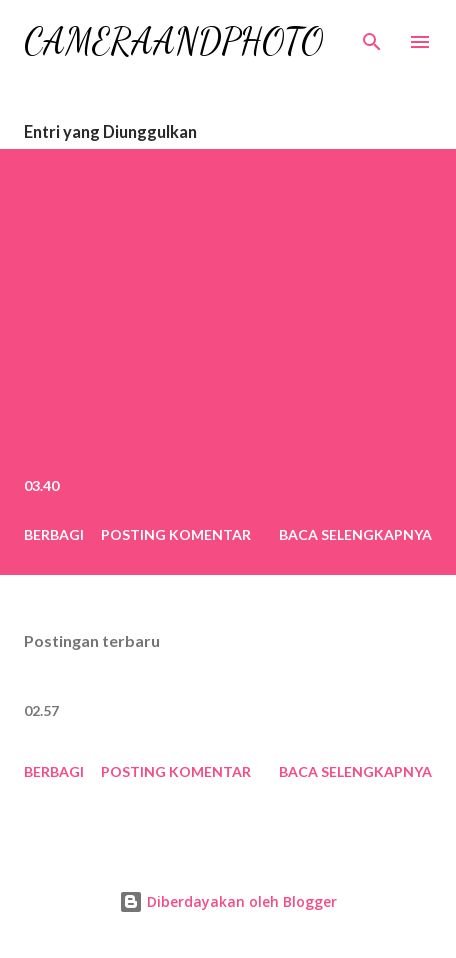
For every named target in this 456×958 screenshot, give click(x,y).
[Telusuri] (372, 36)
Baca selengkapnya (355, 534)
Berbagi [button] (54, 534)
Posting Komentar (176, 534)
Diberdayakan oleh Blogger (228, 901)
